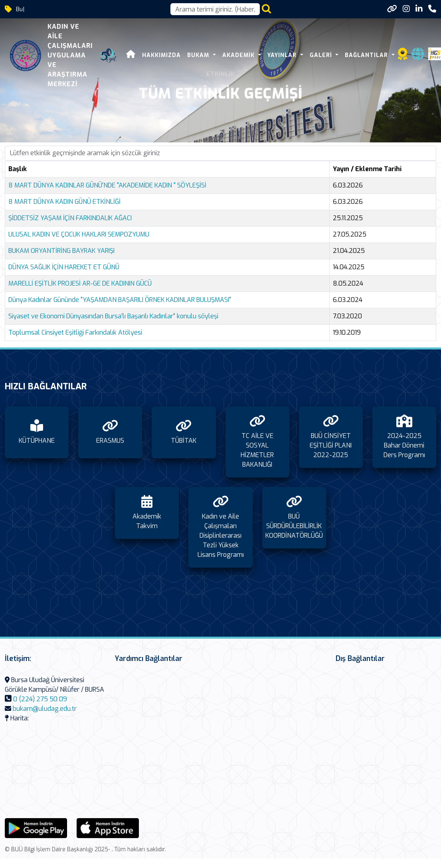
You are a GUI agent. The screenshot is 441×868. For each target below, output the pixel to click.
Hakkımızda (161, 55)
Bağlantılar (367, 55)
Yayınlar (283, 55)
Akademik (239, 55)
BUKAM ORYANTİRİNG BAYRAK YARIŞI (61, 251)
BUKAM (199, 55)
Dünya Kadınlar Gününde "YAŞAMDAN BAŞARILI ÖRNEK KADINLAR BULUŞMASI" (120, 300)
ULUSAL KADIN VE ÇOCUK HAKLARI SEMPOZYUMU (79, 234)
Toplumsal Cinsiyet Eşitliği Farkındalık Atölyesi (75, 332)
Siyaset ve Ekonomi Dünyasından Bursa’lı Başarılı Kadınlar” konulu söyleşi (113, 316)
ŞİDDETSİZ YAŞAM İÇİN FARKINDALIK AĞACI (70, 218)
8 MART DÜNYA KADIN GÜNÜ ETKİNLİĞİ (64, 202)
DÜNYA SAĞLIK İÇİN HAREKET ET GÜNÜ (64, 267)
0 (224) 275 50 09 (40, 699)
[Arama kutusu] (215, 9)
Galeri (322, 55)
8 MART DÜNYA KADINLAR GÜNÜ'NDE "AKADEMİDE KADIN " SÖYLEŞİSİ (107, 185)
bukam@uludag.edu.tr (45, 709)
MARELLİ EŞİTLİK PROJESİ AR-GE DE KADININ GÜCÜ (80, 283)
